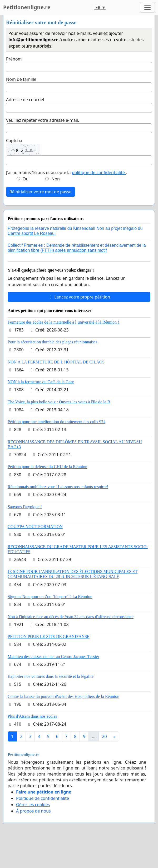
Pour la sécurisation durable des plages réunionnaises (52, 342)
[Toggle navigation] (147, 7)
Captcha (14, 141)
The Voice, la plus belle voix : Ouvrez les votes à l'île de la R (59, 402)
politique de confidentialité (99, 172)
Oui (26, 179)
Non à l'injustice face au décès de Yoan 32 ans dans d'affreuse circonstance (71, 617)
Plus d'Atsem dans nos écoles (32, 716)
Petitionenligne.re (27, 7)
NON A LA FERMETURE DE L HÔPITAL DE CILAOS (56, 362)
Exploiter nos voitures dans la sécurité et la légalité (51, 676)
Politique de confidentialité (43, 798)
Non (56, 179)
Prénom (14, 59)
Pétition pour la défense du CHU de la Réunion (47, 467)
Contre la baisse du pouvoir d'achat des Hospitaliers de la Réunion (63, 696)
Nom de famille (21, 79)
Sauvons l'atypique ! (25, 507)
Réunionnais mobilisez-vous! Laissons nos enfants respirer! (58, 487)
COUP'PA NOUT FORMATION (35, 527)
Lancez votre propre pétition (79, 297)
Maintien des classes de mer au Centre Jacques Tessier (53, 657)
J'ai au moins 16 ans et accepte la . (66, 172)
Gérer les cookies (33, 805)
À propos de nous (33, 811)
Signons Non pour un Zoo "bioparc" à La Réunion (50, 597)
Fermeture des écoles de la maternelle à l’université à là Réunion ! (63, 322)
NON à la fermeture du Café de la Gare (41, 382)
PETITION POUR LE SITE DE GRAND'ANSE (49, 636)
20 (104, 736)
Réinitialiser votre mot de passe (41, 192)
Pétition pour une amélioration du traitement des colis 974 (56, 422)
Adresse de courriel (25, 100)
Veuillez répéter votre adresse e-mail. (43, 120)
